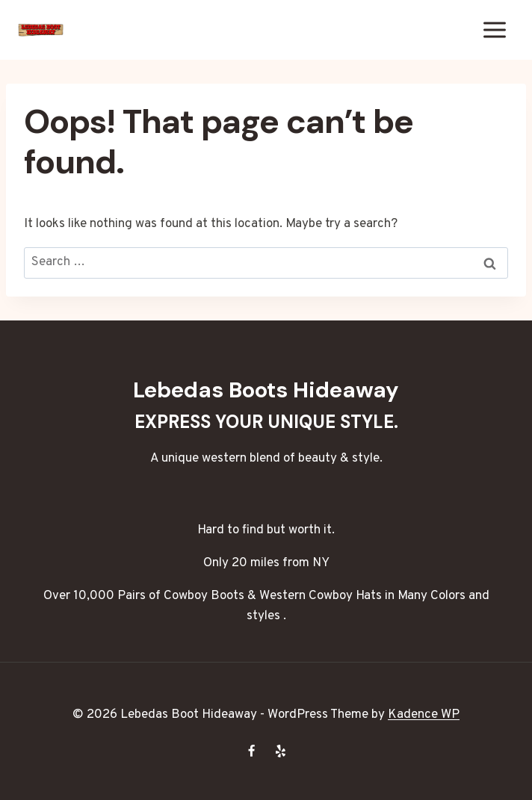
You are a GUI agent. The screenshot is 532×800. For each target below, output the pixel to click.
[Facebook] (251, 751)
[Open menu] (494, 30)
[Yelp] (281, 751)
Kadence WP (424, 715)
